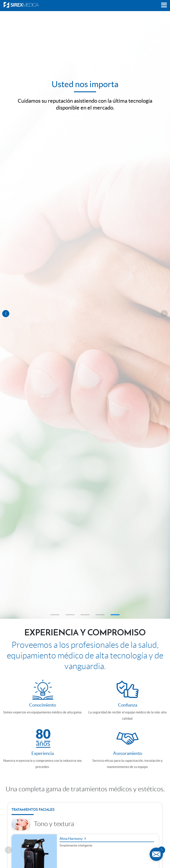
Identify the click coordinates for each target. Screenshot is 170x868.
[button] (55, 615)
